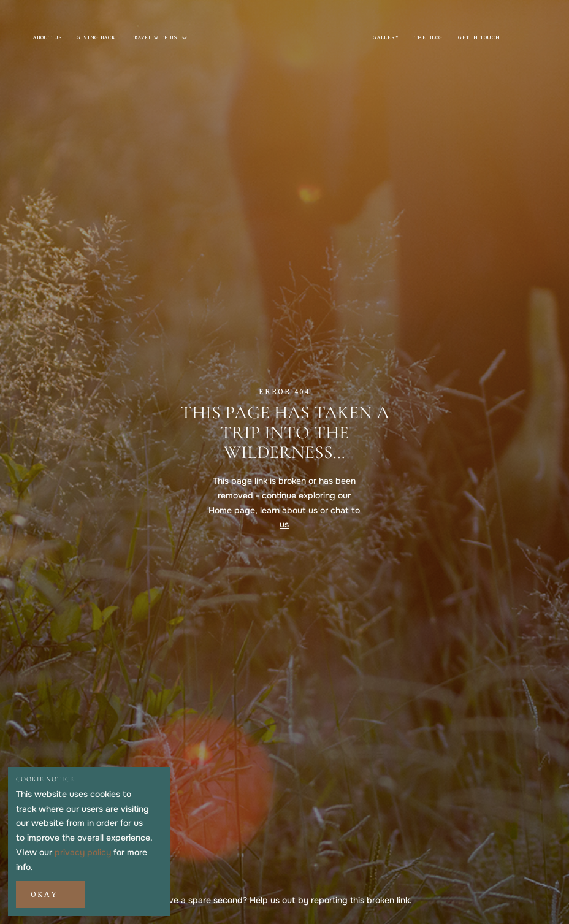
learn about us (290, 510)
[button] (50, 895)
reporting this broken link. (361, 900)
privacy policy (83, 852)
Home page (232, 510)
